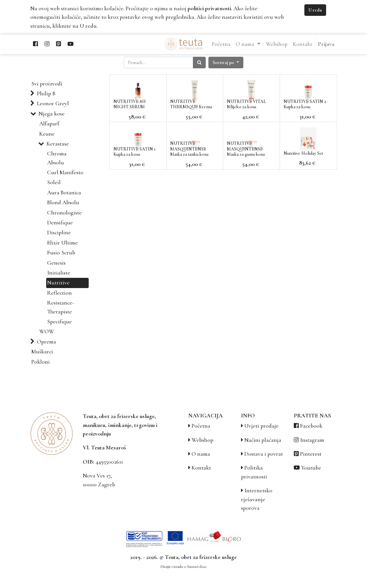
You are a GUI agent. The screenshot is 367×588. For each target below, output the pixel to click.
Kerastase (58, 144)
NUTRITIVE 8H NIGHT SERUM (130, 104)
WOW (47, 331)
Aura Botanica (64, 193)
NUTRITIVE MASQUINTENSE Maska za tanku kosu (189, 149)
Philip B (46, 94)
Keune (47, 134)
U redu (315, 10)
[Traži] (199, 63)
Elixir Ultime (62, 243)
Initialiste (59, 273)
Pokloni (41, 362)
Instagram (312, 440)
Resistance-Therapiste (61, 307)
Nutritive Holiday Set (303, 153)
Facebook (311, 426)
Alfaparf (49, 124)
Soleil (54, 182)
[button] (226, 63)
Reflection (60, 293)
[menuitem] (221, 44)
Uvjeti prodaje (261, 426)
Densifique (60, 223)
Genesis (56, 263)
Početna (201, 426)
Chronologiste (64, 213)
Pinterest (311, 454)
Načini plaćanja (263, 440)
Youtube (311, 468)
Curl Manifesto (65, 172)
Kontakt (201, 468)
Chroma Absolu (57, 158)
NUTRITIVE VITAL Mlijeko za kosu (246, 104)
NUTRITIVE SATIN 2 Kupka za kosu (305, 104)
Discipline (59, 232)
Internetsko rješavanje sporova (257, 499)
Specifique (60, 322)
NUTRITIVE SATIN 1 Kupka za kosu (135, 152)
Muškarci (42, 352)
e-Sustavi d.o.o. (196, 567)
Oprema (46, 342)
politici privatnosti (209, 8)
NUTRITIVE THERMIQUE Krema (191, 104)
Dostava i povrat (264, 454)
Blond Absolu (63, 202)
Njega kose (52, 114)
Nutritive (58, 283)
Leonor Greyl (53, 103)
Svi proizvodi (47, 84)
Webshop (202, 440)
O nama (201, 454)
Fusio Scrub (61, 253)
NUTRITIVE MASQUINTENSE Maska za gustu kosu (246, 149)
